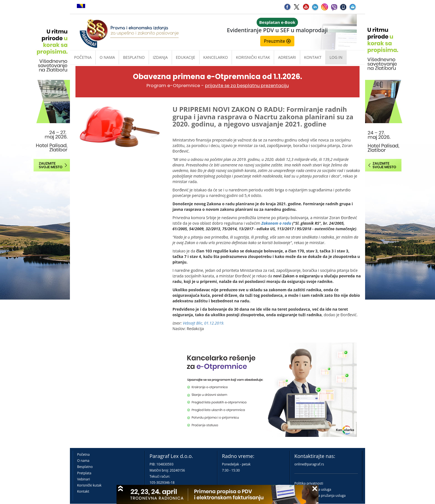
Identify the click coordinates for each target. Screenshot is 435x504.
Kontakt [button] (313, 57)
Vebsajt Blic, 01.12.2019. (204, 323)
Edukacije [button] (186, 57)
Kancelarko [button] (216, 57)
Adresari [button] (287, 57)
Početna (83, 57)
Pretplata (84, 473)
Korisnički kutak (89, 485)
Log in (336, 57)
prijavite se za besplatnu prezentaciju (247, 86)
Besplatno (134, 57)
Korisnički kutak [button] (253, 57)
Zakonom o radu (276, 223)
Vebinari (84, 479)
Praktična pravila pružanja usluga (320, 496)
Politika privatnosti (309, 483)
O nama (107, 57)
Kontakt (83, 491)
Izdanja (160, 57)
